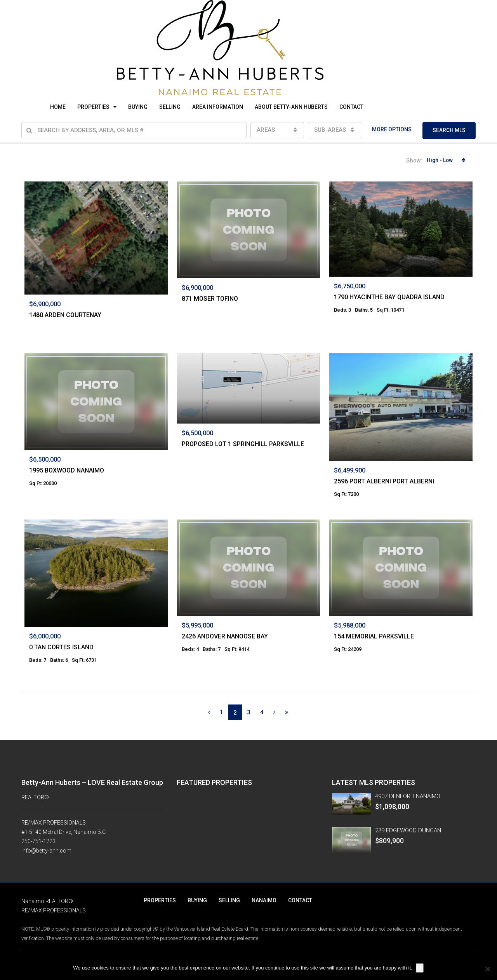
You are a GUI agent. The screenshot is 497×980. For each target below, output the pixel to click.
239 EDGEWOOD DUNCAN (408, 830)
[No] (487, 969)
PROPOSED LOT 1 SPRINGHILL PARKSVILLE (243, 444)
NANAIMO (264, 900)
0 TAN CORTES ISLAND (61, 647)
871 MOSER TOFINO (210, 299)
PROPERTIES (93, 107)
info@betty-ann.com (46, 851)
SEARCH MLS (449, 130)
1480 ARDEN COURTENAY (65, 315)
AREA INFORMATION (218, 107)
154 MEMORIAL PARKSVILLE (374, 636)
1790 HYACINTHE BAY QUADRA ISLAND (389, 297)
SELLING (170, 107)
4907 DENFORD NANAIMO (408, 796)
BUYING (138, 107)
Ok (420, 968)
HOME (58, 107)
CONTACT (351, 107)
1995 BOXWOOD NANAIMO (67, 470)
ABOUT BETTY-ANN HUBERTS (291, 107)
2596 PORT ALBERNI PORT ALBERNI (384, 481)
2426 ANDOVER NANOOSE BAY (225, 636)
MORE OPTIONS (392, 129)
